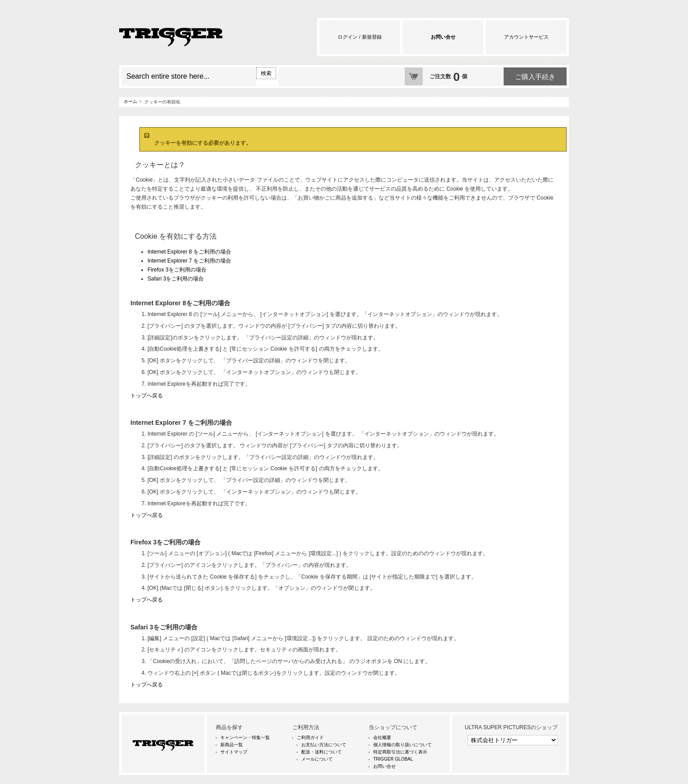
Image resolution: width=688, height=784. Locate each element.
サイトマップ (234, 752)
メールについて (317, 759)
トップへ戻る (147, 396)
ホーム (130, 101)
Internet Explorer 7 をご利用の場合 (189, 261)
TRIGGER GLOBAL (393, 759)
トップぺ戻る (147, 515)
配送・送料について (322, 752)
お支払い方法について (324, 745)
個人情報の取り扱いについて (402, 745)
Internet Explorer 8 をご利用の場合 (189, 252)
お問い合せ (384, 766)
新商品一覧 (232, 745)
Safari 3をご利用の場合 (176, 279)
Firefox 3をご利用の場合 (177, 270)
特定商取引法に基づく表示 (400, 752)
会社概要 (382, 737)
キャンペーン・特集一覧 (245, 737)
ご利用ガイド (310, 737)
